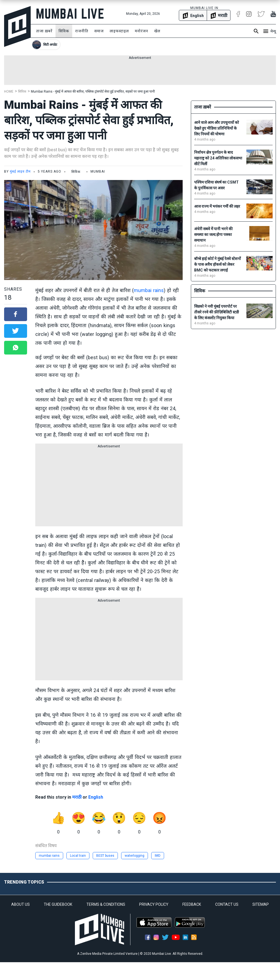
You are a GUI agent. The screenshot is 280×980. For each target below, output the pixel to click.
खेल (157, 31)
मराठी (77, 797)
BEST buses (105, 856)
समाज (99, 31)
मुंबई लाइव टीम (20, 172)
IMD (158, 856)
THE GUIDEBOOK (58, 904)
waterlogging (135, 856)
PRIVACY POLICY (154, 904)
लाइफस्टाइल (119, 31)
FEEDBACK (192, 904)
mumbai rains (149, 290)
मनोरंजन (142, 31)
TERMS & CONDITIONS (106, 904)
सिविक (64, 31)
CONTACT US (227, 904)
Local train (78, 856)
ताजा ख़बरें (44, 31)
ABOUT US (21, 904)
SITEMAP (261, 904)
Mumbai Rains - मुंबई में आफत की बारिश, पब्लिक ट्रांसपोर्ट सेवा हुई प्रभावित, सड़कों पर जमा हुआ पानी (93, 92)
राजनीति (82, 31)
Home (9, 92)
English (96, 797)
